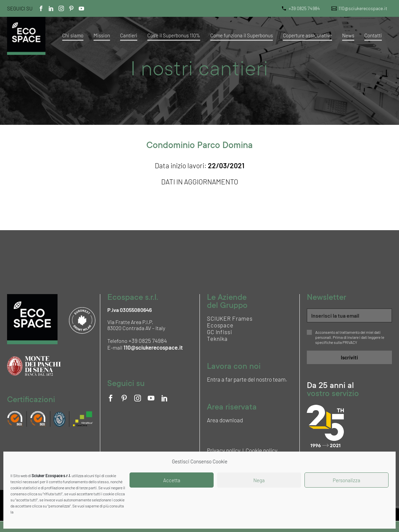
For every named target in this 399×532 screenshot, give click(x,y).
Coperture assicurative (307, 35)
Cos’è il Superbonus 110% (174, 35)
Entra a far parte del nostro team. (247, 379)
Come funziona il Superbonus (242, 35)
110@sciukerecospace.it (363, 8)
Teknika (217, 339)
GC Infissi (220, 332)
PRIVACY (350, 342)
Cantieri (129, 35)
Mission (102, 35)
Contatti (373, 35)
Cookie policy (262, 450)
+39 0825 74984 (304, 8)
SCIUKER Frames (230, 318)
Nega (259, 480)
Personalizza (347, 480)
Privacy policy (224, 450)
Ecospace (220, 325)
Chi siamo (73, 35)
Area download (225, 420)
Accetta (172, 480)
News (348, 35)
